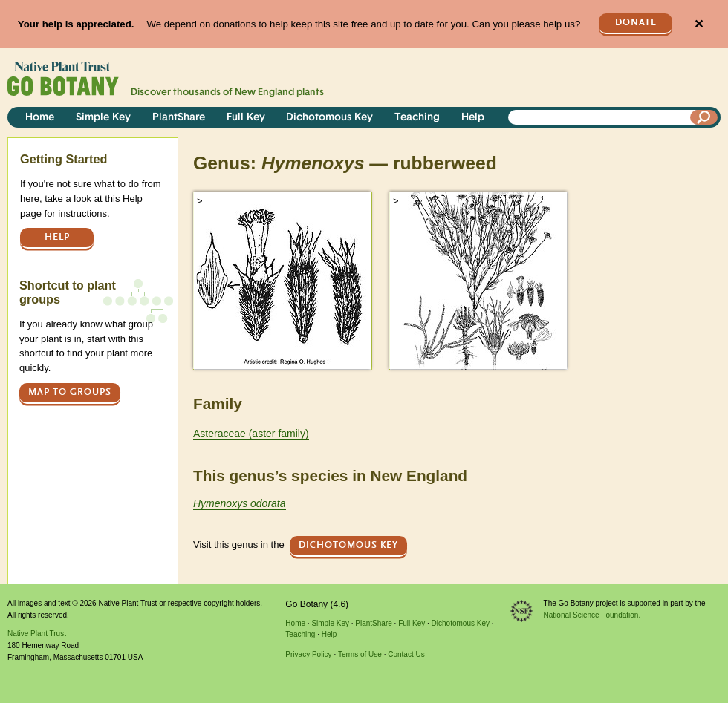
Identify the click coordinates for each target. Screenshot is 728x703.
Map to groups (70, 392)
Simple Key (103, 118)
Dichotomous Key (329, 118)
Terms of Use (360, 654)
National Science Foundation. (592, 615)
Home (40, 118)
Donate (636, 23)
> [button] (200, 201)
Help (473, 118)
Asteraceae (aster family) (251, 434)
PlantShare (179, 118)
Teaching (417, 118)
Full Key (246, 118)
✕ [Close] (699, 24)
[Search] (704, 117)
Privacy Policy (308, 654)
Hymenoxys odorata (240, 503)
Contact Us (406, 654)
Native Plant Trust (37, 634)
